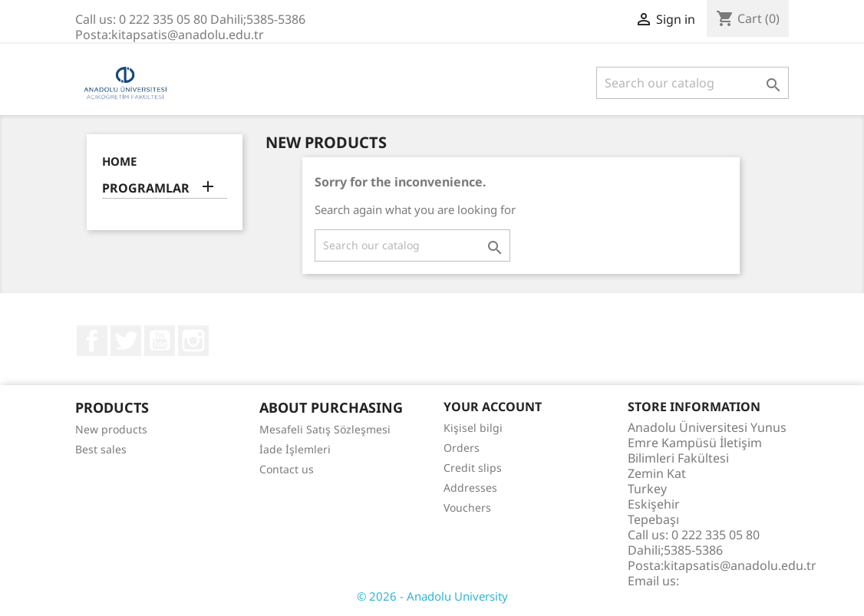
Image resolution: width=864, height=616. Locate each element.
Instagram (193, 341)
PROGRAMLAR (146, 188)
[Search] (693, 83)
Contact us (287, 469)
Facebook (92, 341)
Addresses (470, 488)
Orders (462, 448)
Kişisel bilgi (473, 428)
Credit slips (473, 468)
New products (111, 429)
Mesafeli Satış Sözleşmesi (325, 429)
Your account (493, 407)
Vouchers (467, 507)
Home (119, 161)
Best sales (101, 449)
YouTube (160, 341)
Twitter (126, 341)
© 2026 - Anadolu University (432, 596)
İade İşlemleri (295, 449)
